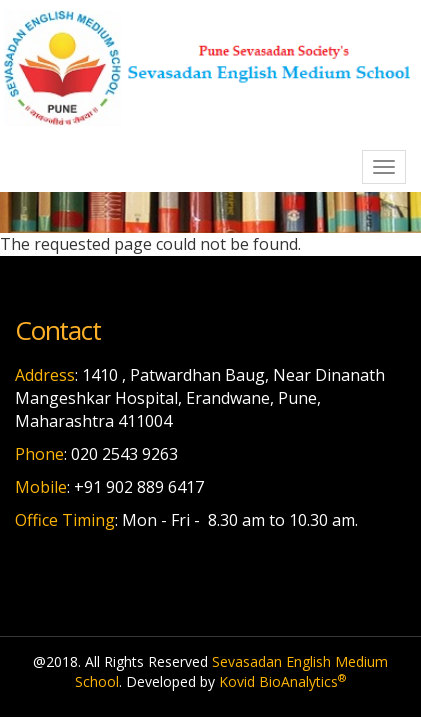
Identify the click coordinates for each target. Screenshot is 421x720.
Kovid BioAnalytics (282, 681)
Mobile (41, 487)
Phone (39, 454)
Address (45, 375)
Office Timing (65, 520)
